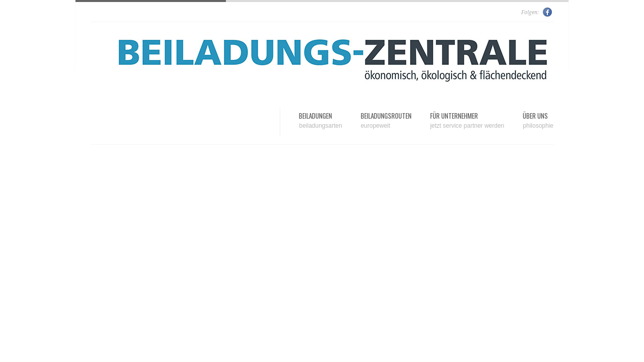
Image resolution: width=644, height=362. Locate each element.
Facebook (548, 12)
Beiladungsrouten (386, 120)
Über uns (538, 120)
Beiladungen (320, 120)
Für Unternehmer (467, 120)
